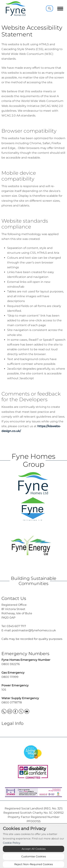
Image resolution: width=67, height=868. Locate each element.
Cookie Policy (12, 849)
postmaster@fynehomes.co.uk (34, 630)
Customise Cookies (34, 863)
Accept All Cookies (34, 855)
